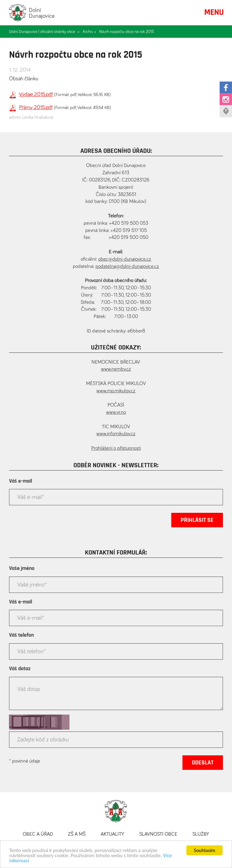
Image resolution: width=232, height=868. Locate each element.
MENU (214, 12)
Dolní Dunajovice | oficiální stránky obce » (44, 32)
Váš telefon (21, 635)
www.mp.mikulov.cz (116, 391)
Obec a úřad (38, 834)
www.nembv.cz (116, 369)
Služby (201, 834)
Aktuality (112, 834)
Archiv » (89, 32)
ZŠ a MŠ (77, 834)
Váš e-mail (21, 481)
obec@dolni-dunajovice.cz (125, 259)
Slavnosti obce (158, 834)
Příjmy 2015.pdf (36, 108)
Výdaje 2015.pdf (36, 95)
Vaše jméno (22, 568)
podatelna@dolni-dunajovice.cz (127, 267)
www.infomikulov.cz (116, 434)
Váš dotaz (20, 669)
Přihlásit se (197, 520)
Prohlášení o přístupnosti (116, 448)
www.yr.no (116, 412)
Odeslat (203, 763)
